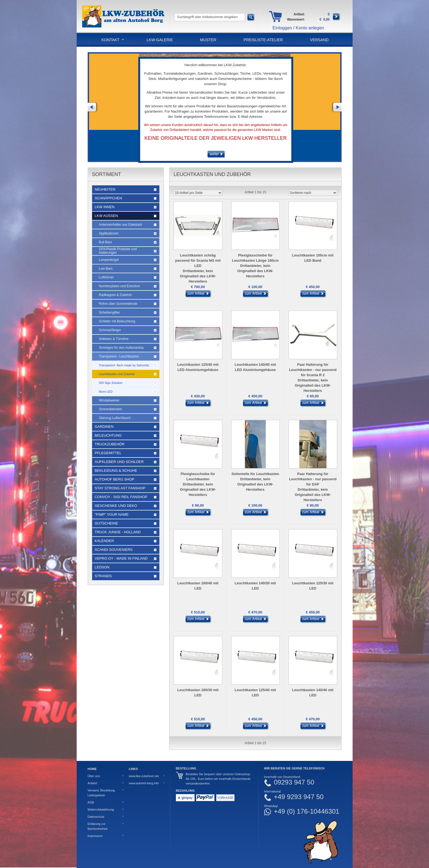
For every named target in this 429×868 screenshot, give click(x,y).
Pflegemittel (108, 453)
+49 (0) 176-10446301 (307, 811)
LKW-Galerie (160, 40)
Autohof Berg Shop (115, 479)
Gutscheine (106, 523)
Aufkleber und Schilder (119, 462)
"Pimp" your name (112, 514)
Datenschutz (96, 817)
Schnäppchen (109, 198)
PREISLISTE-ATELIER (263, 40)
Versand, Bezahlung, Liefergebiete (102, 793)
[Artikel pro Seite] (198, 193)
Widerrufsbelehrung (101, 810)
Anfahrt (92, 783)
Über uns (94, 776)
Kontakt (111, 40)
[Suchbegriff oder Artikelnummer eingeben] (210, 17)
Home (92, 769)
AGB (91, 802)
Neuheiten (105, 189)
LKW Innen (105, 207)
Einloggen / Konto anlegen (298, 28)
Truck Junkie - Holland (118, 532)
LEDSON (102, 567)
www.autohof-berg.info (144, 783)
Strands (103, 576)
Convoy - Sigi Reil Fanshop (121, 497)
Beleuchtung (108, 435)
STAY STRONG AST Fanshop (120, 488)
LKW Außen (106, 216)
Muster (208, 40)
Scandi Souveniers (114, 550)
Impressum (95, 836)
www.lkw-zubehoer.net (144, 776)
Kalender (104, 541)
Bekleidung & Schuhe (116, 471)
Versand (319, 40)
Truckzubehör (110, 444)
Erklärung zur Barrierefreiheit (98, 826)
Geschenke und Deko (116, 506)
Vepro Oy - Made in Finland (121, 558)
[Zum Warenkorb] (336, 19)
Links (133, 769)
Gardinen (104, 427)
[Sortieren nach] (313, 193)
